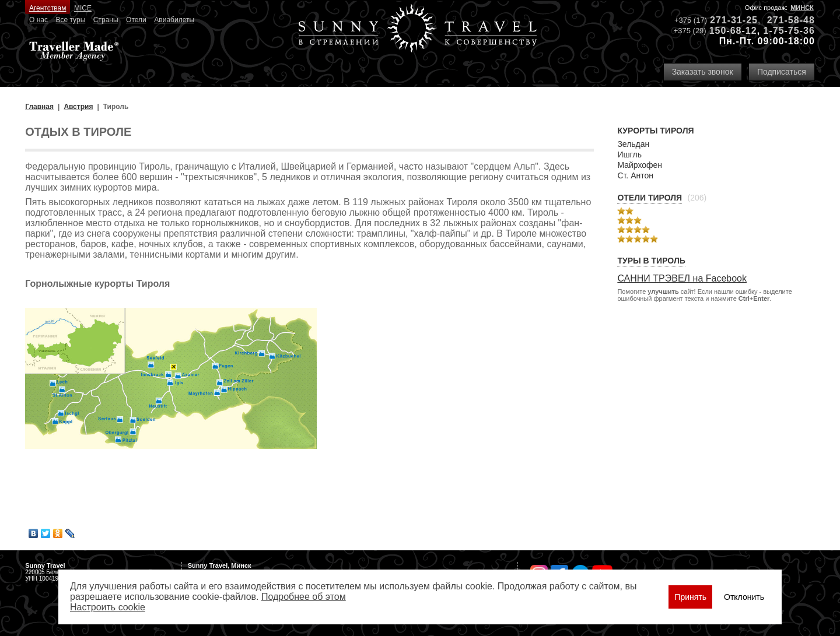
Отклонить (744, 597)
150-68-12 (733, 31)
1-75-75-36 (789, 31)
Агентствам (48, 8)
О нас (38, 20)
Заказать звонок (703, 72)
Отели (136, 20)
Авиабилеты (174, 20)
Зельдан (633, 144)
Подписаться (782, 72)
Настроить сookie (108, 607)
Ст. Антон (635, 175)
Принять (690, 597)
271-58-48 (791, 20)
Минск (802, 8)
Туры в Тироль (651, 261)
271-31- (728, 20)
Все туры (70, 20)
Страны (106, 20)
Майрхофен (640, 165)
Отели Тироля (650, 198)
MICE (83, 8)
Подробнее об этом (304, 597)
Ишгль (629, 154)
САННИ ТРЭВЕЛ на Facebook (682, 278)
